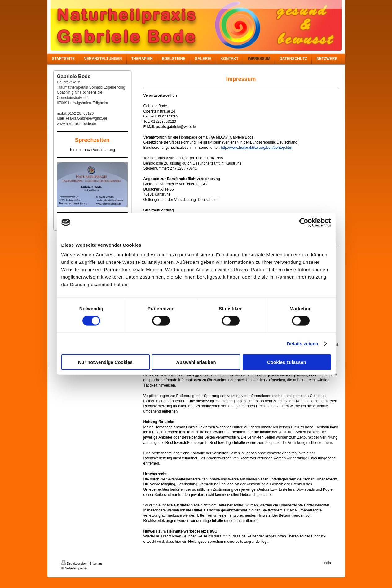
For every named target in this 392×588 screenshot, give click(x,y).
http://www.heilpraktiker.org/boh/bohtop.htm (257, 148)
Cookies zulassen (287, 362)
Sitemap (96, 564)
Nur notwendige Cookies (105, 362)
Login (327, 563)
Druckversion (74, 564)
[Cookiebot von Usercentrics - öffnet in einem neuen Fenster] (304, 222)
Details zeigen (303, 343)
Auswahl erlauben (196, 362)
